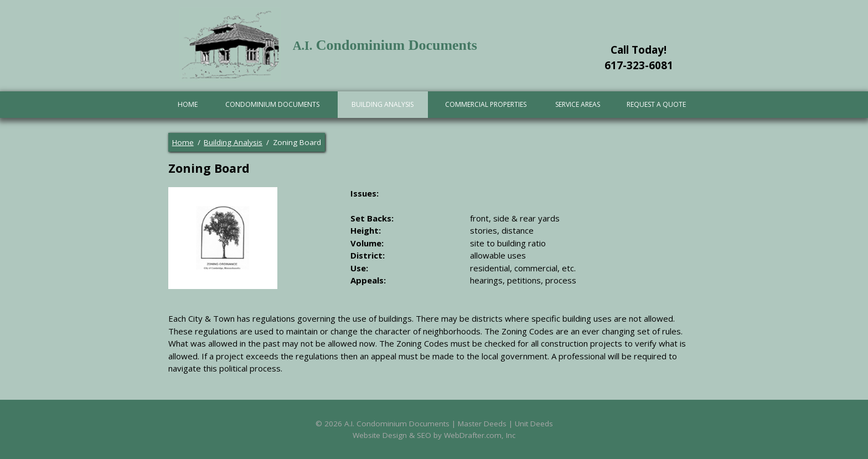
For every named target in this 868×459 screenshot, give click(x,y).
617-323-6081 (639, 65)
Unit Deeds (534, 424)
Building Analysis (383, 104)
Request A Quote (656, 104)
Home (188, 104)
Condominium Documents (272, 104)
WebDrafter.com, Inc (480, 435)
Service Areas (578, 104)
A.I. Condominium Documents (397, 424)
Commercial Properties (486, 104)
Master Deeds (482, 424)
